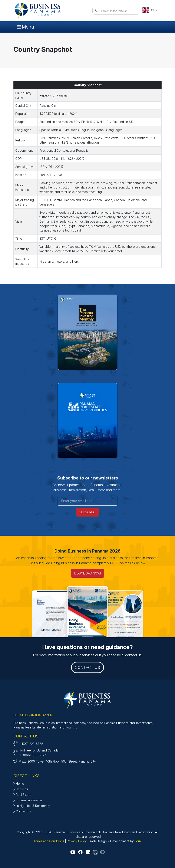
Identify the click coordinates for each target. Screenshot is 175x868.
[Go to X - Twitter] (95, 852)
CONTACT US (87, 667)
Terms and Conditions (49, 841)
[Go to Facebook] (80, 852)
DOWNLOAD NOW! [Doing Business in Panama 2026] (88, 573)
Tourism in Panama (28, 800)
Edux (138, 841)
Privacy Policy (77, 841)
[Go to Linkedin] (88, 852)
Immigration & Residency (32, 806)
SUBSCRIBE (87, 512)
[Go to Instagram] (102, 852)
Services (21, 789)
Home (19, 784)
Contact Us (22, 811)
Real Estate (22, 795)
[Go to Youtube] (73, 852)
